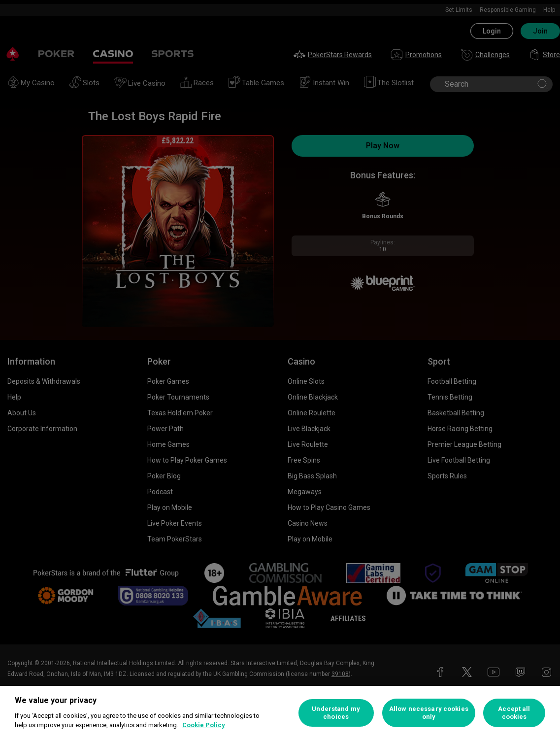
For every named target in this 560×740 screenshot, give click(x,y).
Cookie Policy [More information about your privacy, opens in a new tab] (204, 725)
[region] (280, 713)
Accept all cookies (514, 713)
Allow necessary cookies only (429, 713)
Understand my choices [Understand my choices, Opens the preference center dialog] (336, 713)
